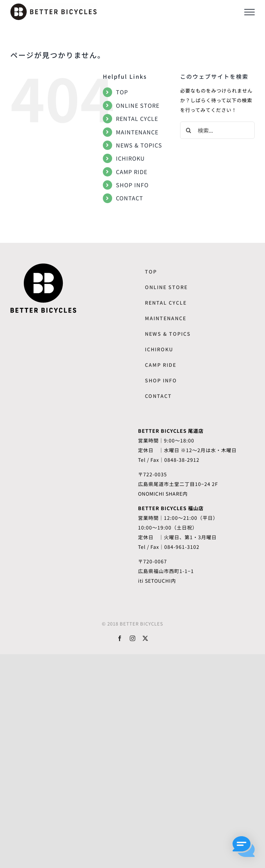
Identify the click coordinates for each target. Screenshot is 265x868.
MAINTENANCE (137, 132)
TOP (122, 92)
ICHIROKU (130, 158)
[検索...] (217, 130)
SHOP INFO (132, 185)
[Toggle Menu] (249, 12)
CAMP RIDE (132, 172)
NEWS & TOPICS (139, 145)
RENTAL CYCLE (137, 118)
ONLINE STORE (138, 105)
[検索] (189, 130)
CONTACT (130, 198)
